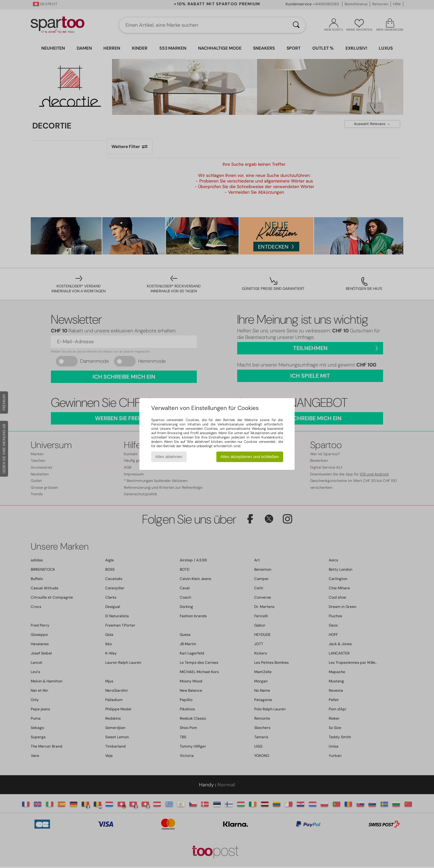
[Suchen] (296, 25)
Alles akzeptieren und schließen (250, 457)
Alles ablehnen (169, 457)
